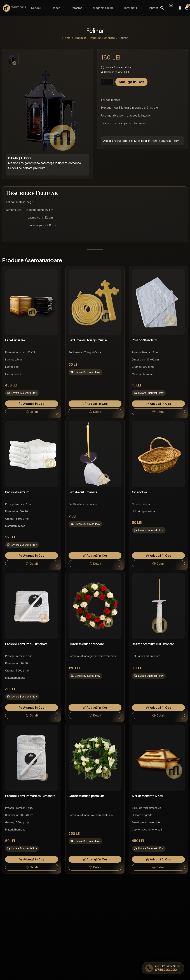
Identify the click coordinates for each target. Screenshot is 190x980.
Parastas (77, 8)
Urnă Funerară (15, 340)
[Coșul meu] (187, 8)
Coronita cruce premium (86, 796)
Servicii (37, 8)
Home (66, 38)
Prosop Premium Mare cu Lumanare (30, 796)
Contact (153, 8)
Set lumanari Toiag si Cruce (88, 340)
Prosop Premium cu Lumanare (26, 644)
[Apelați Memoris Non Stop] (163, 968)
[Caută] (162, 8)
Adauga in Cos (131, 82)
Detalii (32, 412)
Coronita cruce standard (86, 644)
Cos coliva (139, 492)
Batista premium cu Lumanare (153, 644)
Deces (56, 8)
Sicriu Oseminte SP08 (147, 796)
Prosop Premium (17, 492)
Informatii (131, 8)
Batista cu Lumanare (83, 492)
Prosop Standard (144, 340)
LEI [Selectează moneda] (171, 8)
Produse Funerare (102, 38)
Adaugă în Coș (32, 404)
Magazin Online (104, 8)
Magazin (80, 38)
